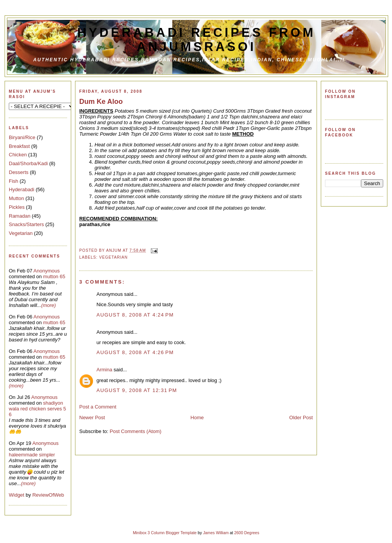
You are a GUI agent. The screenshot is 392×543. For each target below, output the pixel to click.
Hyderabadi (22, 189)
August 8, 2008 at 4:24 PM (135, 315)
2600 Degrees (247, 533)
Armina (104, 370)
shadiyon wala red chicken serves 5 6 (38, 409)
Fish (14, 181)
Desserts (19, 172)
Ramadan (20, 216)
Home (197, 418)
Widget (17, 495)
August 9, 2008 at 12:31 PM (137, 390)
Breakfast (19, 146)
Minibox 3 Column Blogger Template (165, 533)
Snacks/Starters (26, 224)
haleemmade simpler (32, 455)
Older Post (301, 418)
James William (216, 533)
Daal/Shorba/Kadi (28, 163)
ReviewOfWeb (48, 495)
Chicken (18, 155)
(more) (49, 305)
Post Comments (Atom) (136, 431)
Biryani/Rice (22, 137)
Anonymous (47, 271)
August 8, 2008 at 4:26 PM (135, 352)
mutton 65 (54, 276)
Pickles (17, 207)
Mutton (16, 198)
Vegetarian (21, 233)
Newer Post (92, 418)
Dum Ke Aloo (101, 102)
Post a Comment (98, 407)
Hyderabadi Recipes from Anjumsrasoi (197, 40)
